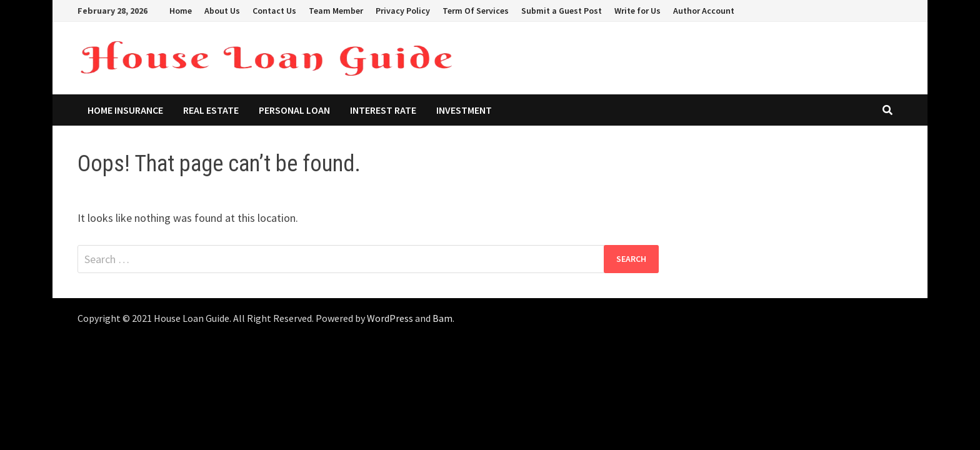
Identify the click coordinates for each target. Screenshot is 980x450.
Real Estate (211, 110)
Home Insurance (125, 110)
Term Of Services (476, 11)
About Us (222, 11)
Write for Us (637, 11)
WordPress (390, 318)
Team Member (336, 11)
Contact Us (274, 11)
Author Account (704, 11)
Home (181, 11)
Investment (464, 110)
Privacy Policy (403, 11)
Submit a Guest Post (562, 11)
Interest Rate (383, 110)
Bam (442, 318)
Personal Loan (294, 110)
